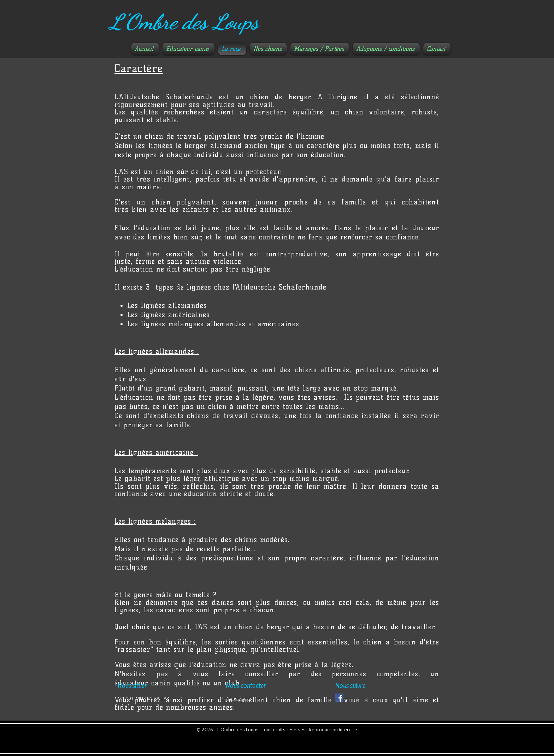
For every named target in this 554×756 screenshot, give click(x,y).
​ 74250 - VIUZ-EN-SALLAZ (143, 698)
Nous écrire (239, 698)
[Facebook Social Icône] (339, 698)
